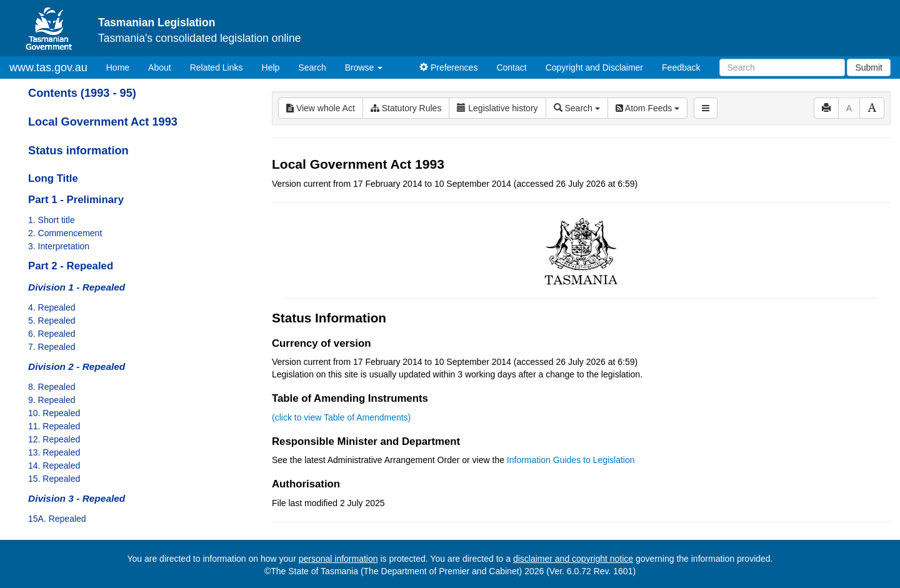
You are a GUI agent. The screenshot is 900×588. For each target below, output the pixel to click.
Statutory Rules (406, 108)
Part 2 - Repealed (71, 266)
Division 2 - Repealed (77, 366)
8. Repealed (52, 387)
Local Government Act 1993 (103, 122)
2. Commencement (65, 233)
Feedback (681, 67)
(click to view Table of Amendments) (341, 417)
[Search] (782, 67)
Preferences (448, 67)
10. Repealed (54, 413)
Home (122, 67)
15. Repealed (54, 479)
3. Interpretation (59, 246)
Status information (78, 151)
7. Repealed (52, 347)
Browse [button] (364, 67)
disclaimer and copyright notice (573, 559)
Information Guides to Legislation (571, 460)
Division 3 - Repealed (77, 498)
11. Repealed (54, 426)
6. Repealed (52, 334)
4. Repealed (52, 307)
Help (271, 67)
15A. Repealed (57, 519)
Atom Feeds (647, 108)
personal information (338, 559)
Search (312, 67)
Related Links (217, 67)
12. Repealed (54, 439)
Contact (511, 67)
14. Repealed (54, 466)
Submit (869, 67)
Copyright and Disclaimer (594, 67)
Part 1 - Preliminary (76, 200)
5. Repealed (52, 321)
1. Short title (52, 220)
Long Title (53, 178)
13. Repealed (54, 452)
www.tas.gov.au (48, 67)
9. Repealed (52, 400)
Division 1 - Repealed (77, 287)
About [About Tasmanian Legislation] (160, 67)
